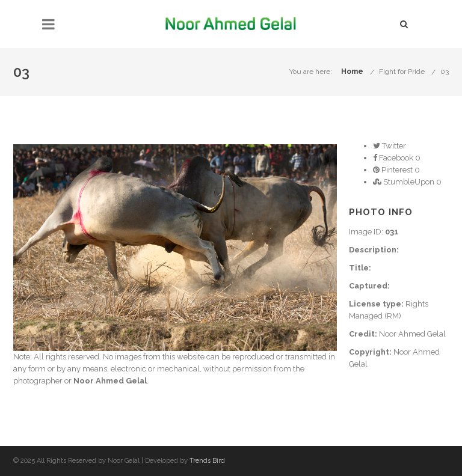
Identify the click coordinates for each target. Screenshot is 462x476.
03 (445, 72)
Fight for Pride (402, 72)
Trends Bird (207, 461)
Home (352, 72)
